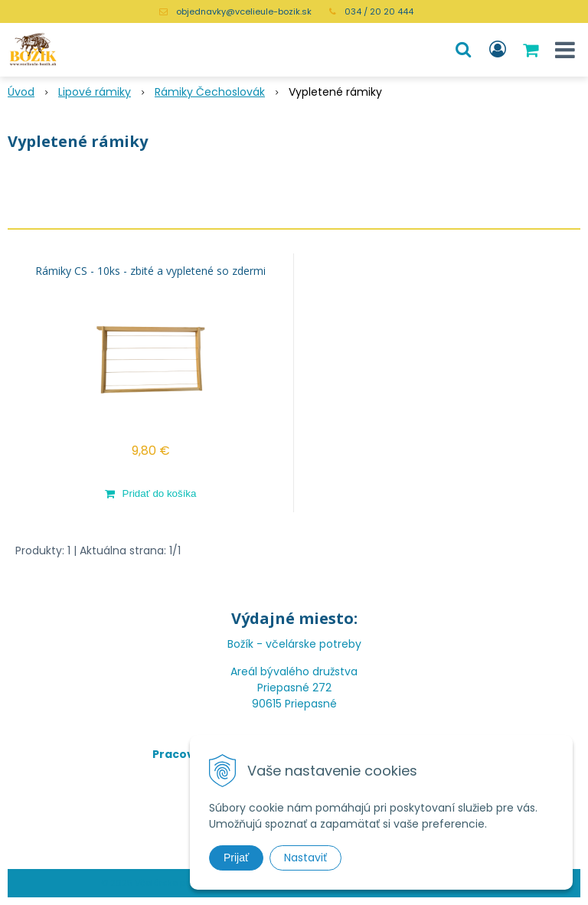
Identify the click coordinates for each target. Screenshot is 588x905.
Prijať (236, 858)
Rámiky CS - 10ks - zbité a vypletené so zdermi (150, 271)
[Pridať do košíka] (150, 493)
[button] (463, 50)
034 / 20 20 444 (379, 11)
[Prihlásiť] (498, 50)
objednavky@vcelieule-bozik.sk (244, 11)
